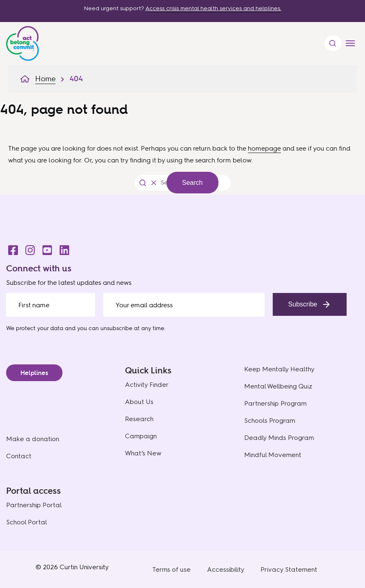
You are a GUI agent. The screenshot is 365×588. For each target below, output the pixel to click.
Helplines (34, 373)
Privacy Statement (289, 569)
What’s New (143, 453)
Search (193, 183)
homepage (264, 148)
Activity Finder (147, 385)
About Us (139, 402)
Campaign (141, 436)
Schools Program (270, 420)
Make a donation (33, 439)
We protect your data (35, 328)
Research (139, 419)
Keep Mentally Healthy (279, 369)
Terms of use (171, 569)
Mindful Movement (273, 455)
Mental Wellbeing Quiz (278, 386)
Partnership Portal (34, 505)
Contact (19, 456)
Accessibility (226, 569)
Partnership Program (275, 403)
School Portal (27, 522)
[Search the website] (164, 183)
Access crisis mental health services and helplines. (213, 8)
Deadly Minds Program (279, 438)
